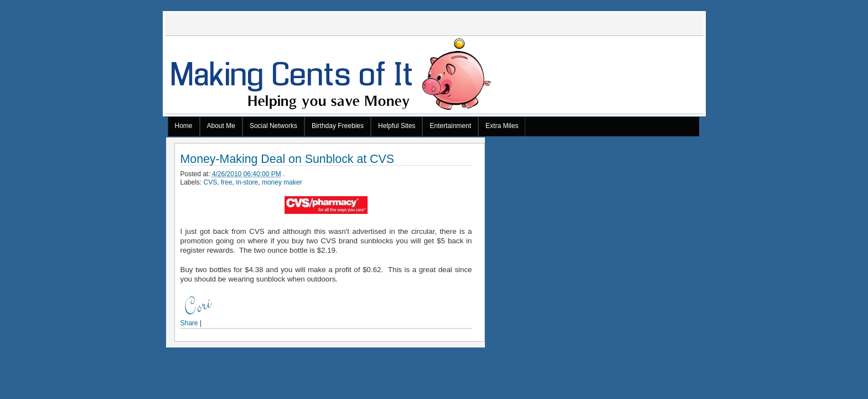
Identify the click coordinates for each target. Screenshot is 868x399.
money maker (282, 182)
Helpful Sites (397, 126)
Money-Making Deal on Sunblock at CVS (287, 159)
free (227, 182)
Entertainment (450, 126)
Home (184, 126)
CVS (211, 182)
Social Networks (273, 126)
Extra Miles (502, 126)
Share (189, 323)
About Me (221, 126)
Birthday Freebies (338, 126)
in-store (247, 182)
